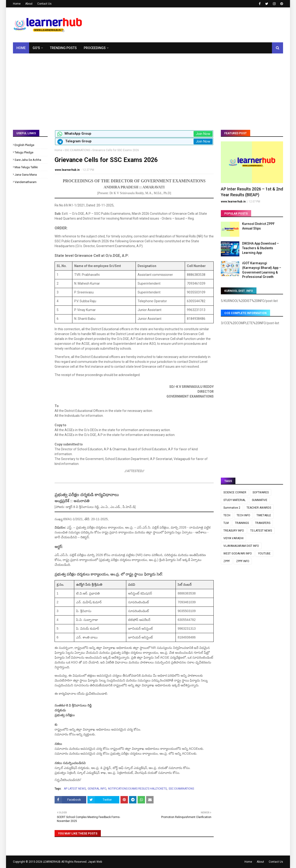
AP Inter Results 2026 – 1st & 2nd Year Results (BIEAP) (252, 192)
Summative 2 (232, 508)
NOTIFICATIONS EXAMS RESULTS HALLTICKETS (137, 789)
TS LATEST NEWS (261, 531)
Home (17, 4)
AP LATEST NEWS (75, 789)
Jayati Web (95, 862)
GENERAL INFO (97, 789)
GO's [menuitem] (36, 48)
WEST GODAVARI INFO (238, 554)
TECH (227, 515)
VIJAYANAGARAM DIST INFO (241, 546)
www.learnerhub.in (67, 170)
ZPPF (227, 561)
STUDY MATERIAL (234, 500)
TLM (226, 523)
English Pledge (24, 145)
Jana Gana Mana (26, 175)
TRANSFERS (263, 523)
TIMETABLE (264, 515)
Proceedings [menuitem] (95, 48)
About (29, 4)
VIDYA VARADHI (233, 538)
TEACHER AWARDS (259, 508)
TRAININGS (242, 523)
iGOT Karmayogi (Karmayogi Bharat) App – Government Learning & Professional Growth (262, 270)
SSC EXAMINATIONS (77, 150)
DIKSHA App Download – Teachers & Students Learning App (261, 248)
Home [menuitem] (21, 48)
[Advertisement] (148, 88)
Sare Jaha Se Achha (28, 160)
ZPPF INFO (243, 561)
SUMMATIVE (260, 500)
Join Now (203, 134)
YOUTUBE (264, 554)
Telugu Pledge (24, 152)
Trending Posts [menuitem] (63, 48)
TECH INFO (243, 515)
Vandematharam (26, 182)
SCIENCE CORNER (235, 492)
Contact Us (44, 4)
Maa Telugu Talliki (26, 167)
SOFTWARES (261, 492)
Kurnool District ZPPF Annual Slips (258, 226)
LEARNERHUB (52, 862)
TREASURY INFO (234, 531)
